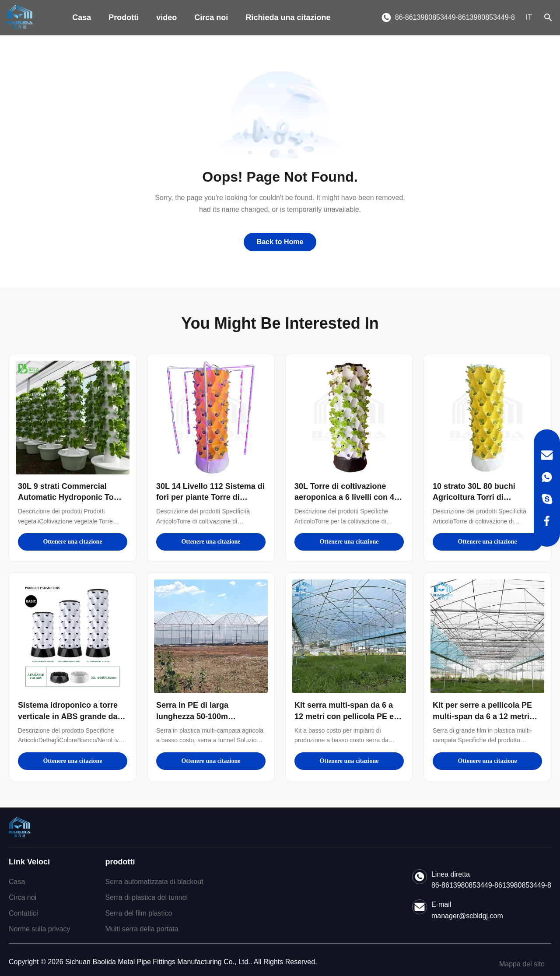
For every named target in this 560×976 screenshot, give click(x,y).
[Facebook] (547, 521)
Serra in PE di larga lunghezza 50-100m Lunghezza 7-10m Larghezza (209, 716)
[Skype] (547, 499)
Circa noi (211, 18)
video (166, 18)
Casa (82, 18)
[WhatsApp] (547, 477)
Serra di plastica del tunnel (146, 897)
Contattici (23, 913)
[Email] (547, 455)
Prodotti (124, 18)
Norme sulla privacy (39, 929)
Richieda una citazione (288, 18)
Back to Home (280, 242)
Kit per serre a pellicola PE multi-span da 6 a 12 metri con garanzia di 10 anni (482, 716)
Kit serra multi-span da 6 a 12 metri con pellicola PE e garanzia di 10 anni (344, 716)
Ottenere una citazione (72, 542)
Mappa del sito (522, 964)
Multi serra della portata (142, 929)
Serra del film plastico (138, 913)
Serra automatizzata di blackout (154, 882)
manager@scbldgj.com (467, 916)
